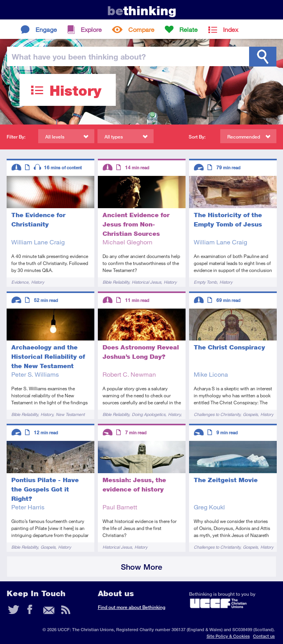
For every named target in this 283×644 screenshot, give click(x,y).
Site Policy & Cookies (228, 636)
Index (231, 29)
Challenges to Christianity (217, 414)
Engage (46, 29)
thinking (142, 11)
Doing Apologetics (149, 414)
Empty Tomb (205, 282)
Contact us (264, 636)
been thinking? (79, 56)
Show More (141, 567)
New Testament (70, 414)
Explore (91, 29)
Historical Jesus (146, 282)
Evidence (20, 282)
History (38, 282)
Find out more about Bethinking (132, 607)
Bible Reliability (116, 282)
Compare (141, 29)
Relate (188, 29)
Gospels (250, 414)
